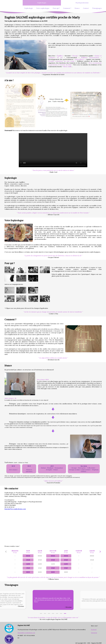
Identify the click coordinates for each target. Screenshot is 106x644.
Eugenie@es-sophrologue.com (15, 509)
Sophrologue (42, 3)
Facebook (94, 630)
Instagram (94, 633)
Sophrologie (29, 8)
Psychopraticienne (82, 3)
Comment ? (67, 8)
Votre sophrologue (43, 8)
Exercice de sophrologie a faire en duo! (53, 150)
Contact (86, 8)
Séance (77, 8)
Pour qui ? (56, 8)
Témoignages (97, 8)
